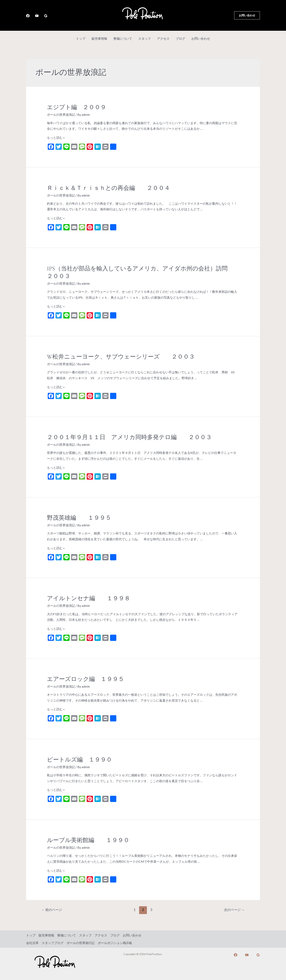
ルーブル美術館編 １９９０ (88, 840)
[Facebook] (28, 16)
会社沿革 (32, 943)
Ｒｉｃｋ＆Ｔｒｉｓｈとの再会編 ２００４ (109, 188)
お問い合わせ (201, 38)
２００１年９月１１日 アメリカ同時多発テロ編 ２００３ (129, 437)
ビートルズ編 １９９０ (79, 760)
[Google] (46, 16)
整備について (123, 38)
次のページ (234, 910)
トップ (81, 38)
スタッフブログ (53, 943)
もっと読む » (56, 137)
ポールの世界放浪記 (61, 114)
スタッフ (145, 38)
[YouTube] (37, 16)
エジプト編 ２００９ (79, 107)
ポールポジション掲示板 (115, 943)
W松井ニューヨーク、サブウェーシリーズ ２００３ (121, 357)
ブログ (180, 38)
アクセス (163, 38)
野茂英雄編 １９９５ (79, 518)
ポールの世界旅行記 (81, 943)
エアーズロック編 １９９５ (86, 679)
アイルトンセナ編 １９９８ (89, 598)
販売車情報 (99, 38)
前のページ (52, 910)
